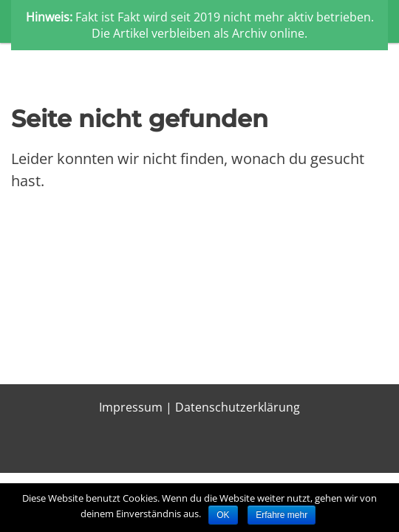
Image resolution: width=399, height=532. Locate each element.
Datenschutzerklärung (238, 407)
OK (223, 515)
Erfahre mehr (282, 515)
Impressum (131, 407)
